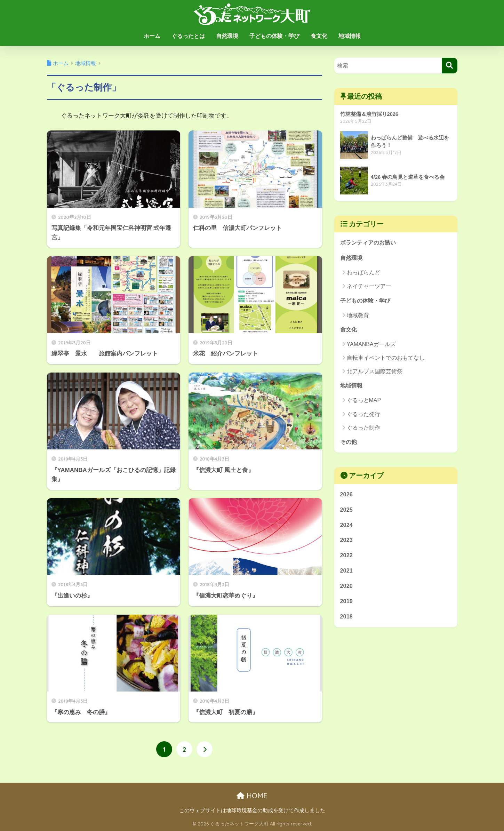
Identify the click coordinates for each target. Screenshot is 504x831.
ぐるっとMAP (364, 402)
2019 (347, 605)
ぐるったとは (188, 36)
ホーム (152, 36)
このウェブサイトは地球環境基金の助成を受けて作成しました (252, 810)
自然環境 (227, 36)
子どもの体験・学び (274, 36)
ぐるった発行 (363, 415)
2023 (347, 543)
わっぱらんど (363, 273)
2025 (347, 512)
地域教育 (358, 316)
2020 (347, 590)
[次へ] (205, 750)
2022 (347, 558)
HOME (252, 796)
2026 (347, 496)
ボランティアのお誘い (370, 243)
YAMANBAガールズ (371, 346)
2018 (347, 621)
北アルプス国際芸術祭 (375, 373)
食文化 (319, 36)
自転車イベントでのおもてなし (386, 359)
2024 (347, 528)
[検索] (450, 66)
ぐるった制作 (363, 429)
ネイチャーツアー (369, 287)
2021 (347, 574)
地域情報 (350, 36)
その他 (349, 444)
